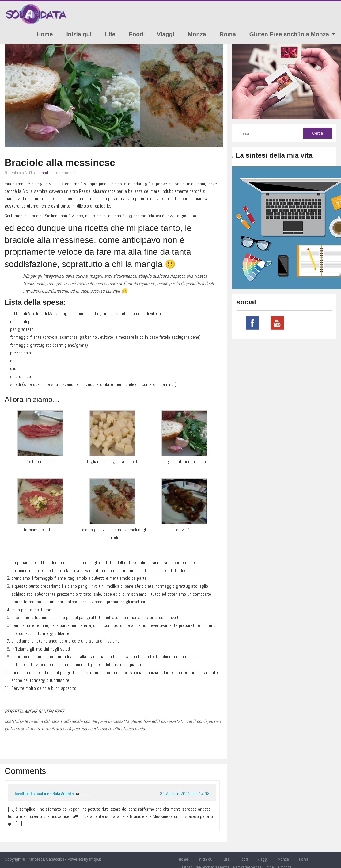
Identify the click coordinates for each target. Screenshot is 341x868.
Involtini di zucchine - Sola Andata (44, 794)
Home (45, 34)
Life (110, 34)
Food (136, 34)
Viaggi (166, 34)
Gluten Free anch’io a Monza (289, 34)
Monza (197, 34)
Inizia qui (79, 34)
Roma (228, 34)
